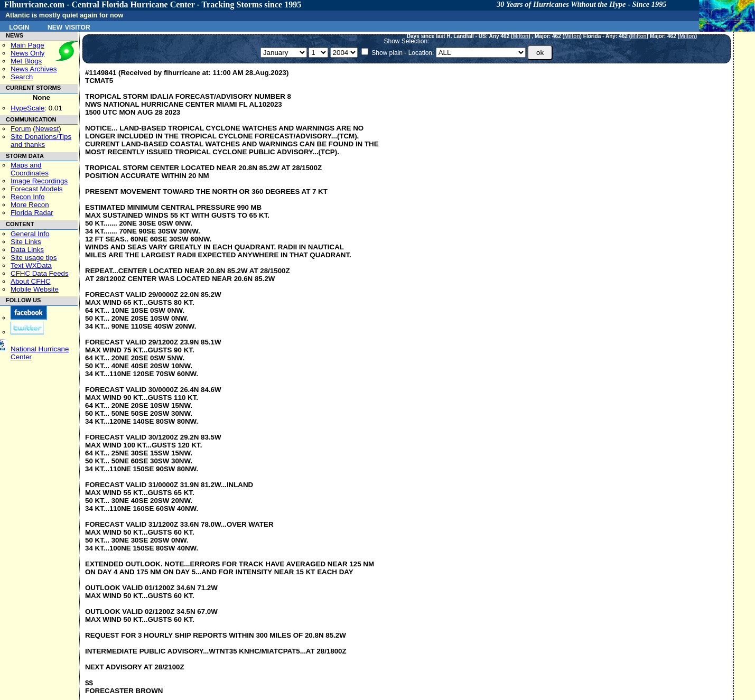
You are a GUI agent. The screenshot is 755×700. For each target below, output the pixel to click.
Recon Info (27, 197)
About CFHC (31, 281)
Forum (21, 129)
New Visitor (69, 26)
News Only (27, 53)
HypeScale (27, 108)
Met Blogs (26, 61)
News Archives (34, 69)
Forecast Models (37, 189)
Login (19, 26)
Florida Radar (32, 213)
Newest (47, 129)
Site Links (26, 242)
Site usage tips (34, 258)
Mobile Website (35, 289)
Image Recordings (39, 181)
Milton (520, 36)
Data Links (27, 250)
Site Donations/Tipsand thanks (41, 141)
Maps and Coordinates (30, 169)
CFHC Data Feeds (40, 273)
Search (22, 77)
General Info (30, 234)
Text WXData (31, 265)
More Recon (30, 205)
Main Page (27, 45)
